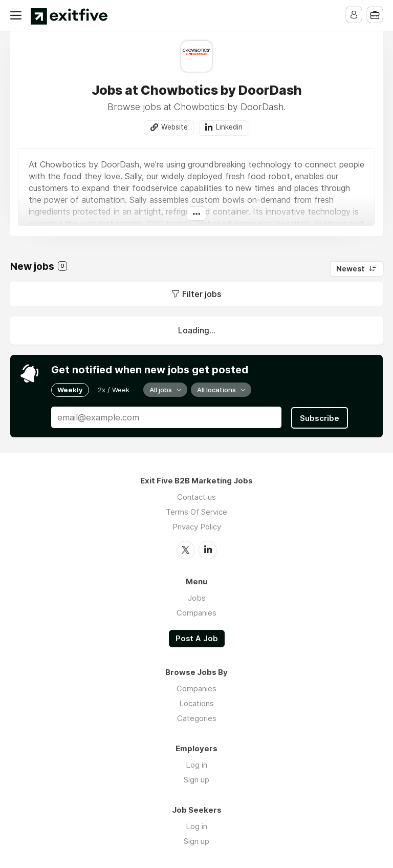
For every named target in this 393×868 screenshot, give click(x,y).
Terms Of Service (196, 511)
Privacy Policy (197, 526)
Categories (197, 717)
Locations (196, 702)
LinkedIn (208, 548)
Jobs (197, 596)
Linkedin (230, 128)
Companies (196, 611)
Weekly (70, 390)
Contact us (196, 496)
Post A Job (197, 637)
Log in (196, 764)
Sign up (196, 779)
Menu (18, 15)
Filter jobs (202, 294)
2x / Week (114, 390)
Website (174, 128)
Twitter (186, 548)
